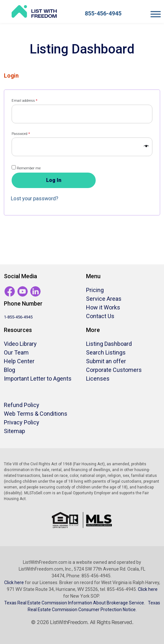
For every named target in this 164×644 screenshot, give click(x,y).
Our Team (16, 352)
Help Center (19, 361)
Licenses (98, 379)
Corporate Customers (114, 370)
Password (21, 134)
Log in (54, 180)
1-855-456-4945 (18, 317)
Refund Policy (22, 405)
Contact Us (100, 316)
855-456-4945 (103, 13)
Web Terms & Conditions (36, 414)
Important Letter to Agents (38, 379)
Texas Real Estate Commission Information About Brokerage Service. (75, 603)
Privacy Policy (22, 422)
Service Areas (104, 299)
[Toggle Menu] (156, 14)
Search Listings (106, 352)
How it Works (103, 307)
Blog (10, 370)
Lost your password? (34, 199)
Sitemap (14, 431)
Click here (14, 582)
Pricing (95, 290)
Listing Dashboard (109, 344)
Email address (24, 101)
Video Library (20, 344)
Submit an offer (106, 361)
